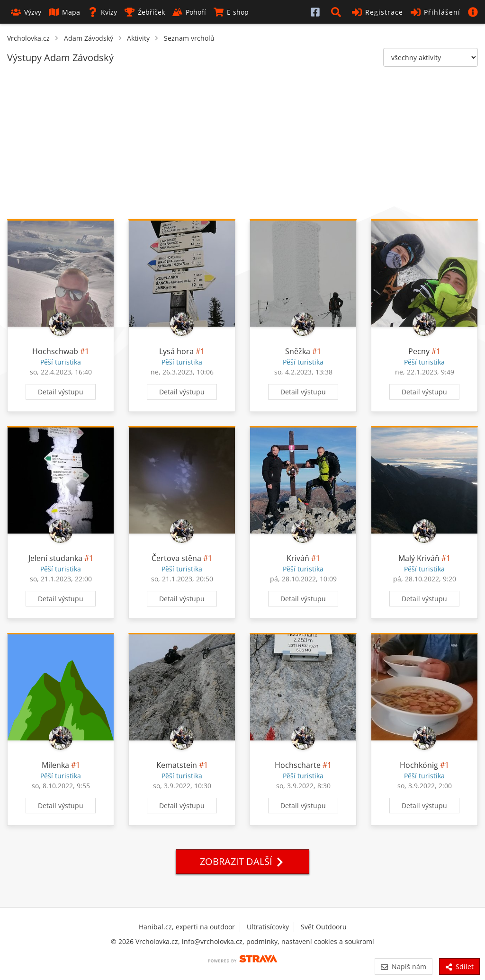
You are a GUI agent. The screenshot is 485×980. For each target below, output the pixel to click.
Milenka (55, 765)
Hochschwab (55, 351)
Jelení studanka (56, 558)
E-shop (231, 12)
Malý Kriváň (419, 558)
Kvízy (102, 12)
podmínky (262, 941)
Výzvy (26, 12)
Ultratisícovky (268, 927)
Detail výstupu (61, 392)
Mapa (64, 12)
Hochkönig (419, 765)
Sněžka (298, 351)
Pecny (419, 351)
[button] (338, 12)
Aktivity (138, 38)
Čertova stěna (176, 558)
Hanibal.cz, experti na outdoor (187, 927)
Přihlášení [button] (436, 12)
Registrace (377, 12)
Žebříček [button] (145, 12)
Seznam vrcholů (189, 38)
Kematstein (177, 765)
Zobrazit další (242, 861)
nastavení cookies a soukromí (328, 941)
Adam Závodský (89, 38)
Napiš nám (403, 967)
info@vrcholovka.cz (212, 941)
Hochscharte (298, 765)
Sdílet (459, 967)
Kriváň (298, 558)
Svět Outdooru (324, 927)
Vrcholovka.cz (28, 38)
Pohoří (189, 12)
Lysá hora (176, 351)
